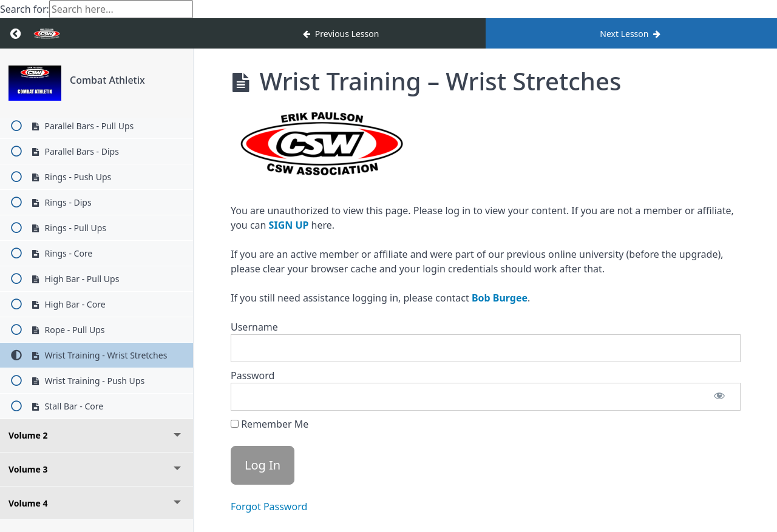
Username (254, 327)
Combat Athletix (107, 80)
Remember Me (270, 424)
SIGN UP (289, 225)
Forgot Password (269, 507)
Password (253, 375)
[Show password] (719, 397)
